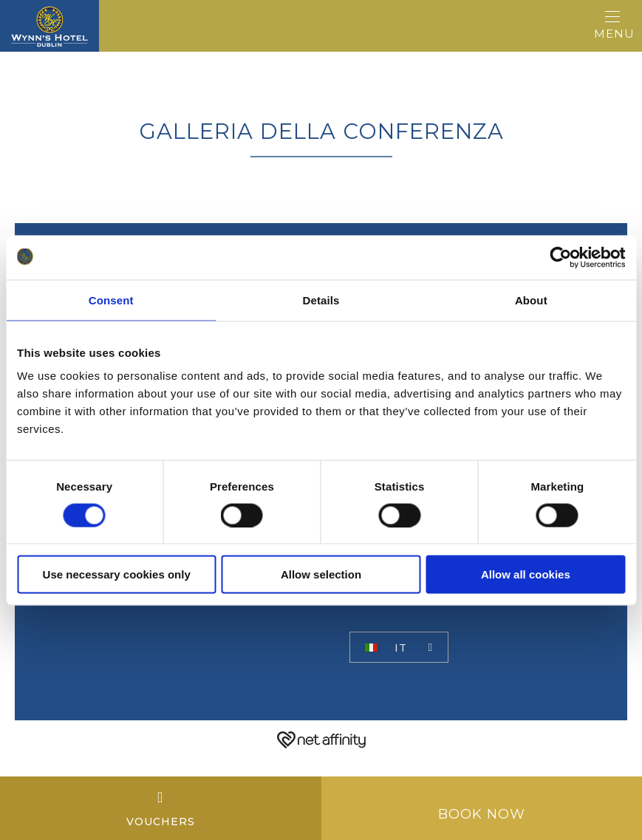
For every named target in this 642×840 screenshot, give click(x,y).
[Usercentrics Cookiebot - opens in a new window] (560, 257)
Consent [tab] (111, 300)
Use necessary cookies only (117, 574)
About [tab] (531, 300)
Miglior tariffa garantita (443, 618)
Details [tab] (321, 300)
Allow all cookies (526, 574)
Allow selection (321, 574)
